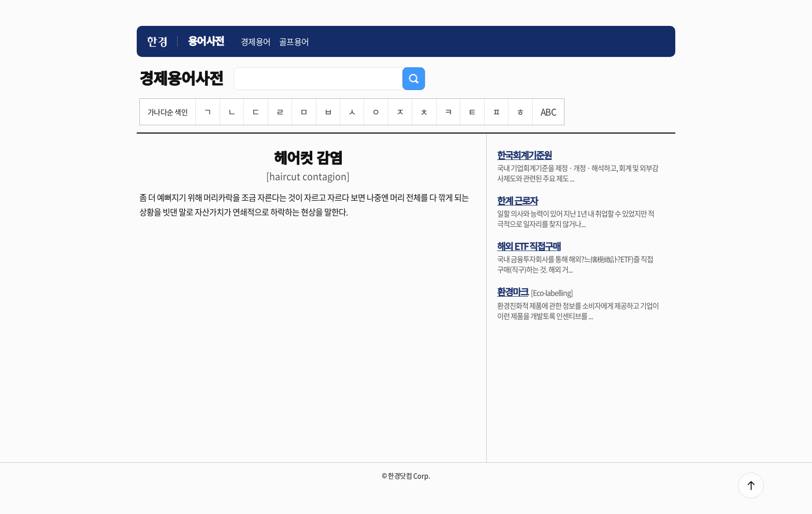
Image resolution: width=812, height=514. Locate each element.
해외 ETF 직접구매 (529, 246)
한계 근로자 (517, 200)
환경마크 (513, 291)
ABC (548, 112)
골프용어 (294, 41)
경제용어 (256, 41)
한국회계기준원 (524, 155)
